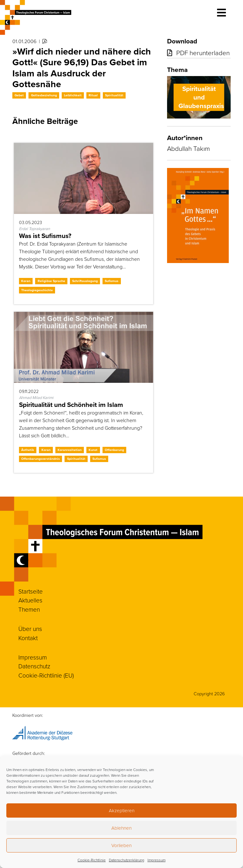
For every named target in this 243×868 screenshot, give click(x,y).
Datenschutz (34, 666)
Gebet (19, 95)
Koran (26, 281)
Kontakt (28, 638)
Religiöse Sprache (51, 281)
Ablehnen (121, 828)
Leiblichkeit (73, 95)
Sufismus (112, 281)
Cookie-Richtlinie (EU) (46, 675)
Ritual (93, 95)
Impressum (156, 860)
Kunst (93, 450)
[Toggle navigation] (221, 13)
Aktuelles (30, 600)
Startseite (31, 591)
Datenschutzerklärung (127, 860)
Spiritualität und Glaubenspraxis (201, 97)
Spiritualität (114, 95)
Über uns (30, 629)
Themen (29, 609)
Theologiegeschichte (37, 290)
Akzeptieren (122, 810)
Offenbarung (114, 450)
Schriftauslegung (85, 281)
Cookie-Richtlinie (92, 860)
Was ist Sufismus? (45, 236)
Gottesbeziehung (44, 95)
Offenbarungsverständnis (40, 459)
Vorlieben (121, 845)
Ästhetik (28, 450)
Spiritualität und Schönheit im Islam (71, 405)
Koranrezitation (70, 450)
